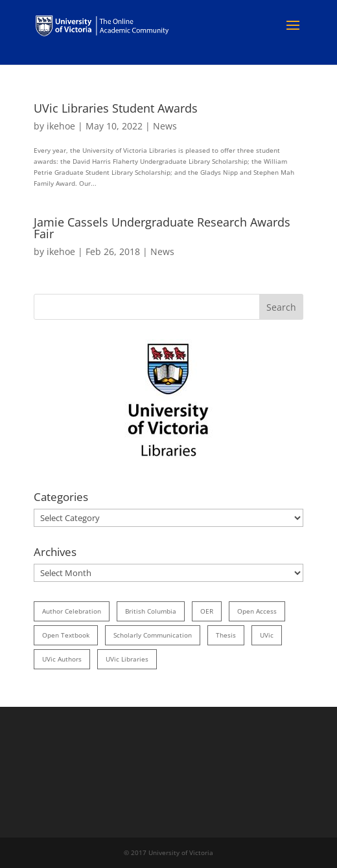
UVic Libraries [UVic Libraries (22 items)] (127, 659)
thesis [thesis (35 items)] (226, 635)
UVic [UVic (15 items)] (267, 635)
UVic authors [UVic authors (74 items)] (62, 659)
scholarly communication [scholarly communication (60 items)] (153, 635)
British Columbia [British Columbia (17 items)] (151, 611)
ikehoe (61, 126)
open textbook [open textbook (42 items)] (66, 635)
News (165, 126)
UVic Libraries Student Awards (116, 108)
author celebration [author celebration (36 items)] (72, 611)
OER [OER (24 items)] (207, 611)
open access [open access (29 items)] (257, 611)
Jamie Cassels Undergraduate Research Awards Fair (162, 228)
